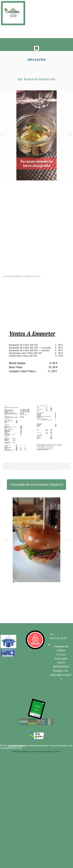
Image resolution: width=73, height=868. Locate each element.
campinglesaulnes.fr (17, 746)
